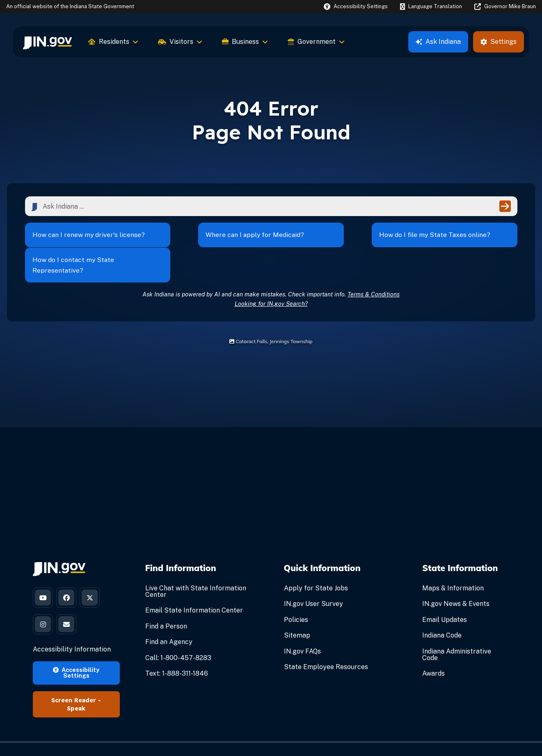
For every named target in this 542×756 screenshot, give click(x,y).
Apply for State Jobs (316, 564)
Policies (296, 595)
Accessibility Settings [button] (76, 649)
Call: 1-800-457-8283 (178, 633)
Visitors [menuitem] (180, 42)
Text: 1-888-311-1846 (177, 649)
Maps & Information (453, 564)
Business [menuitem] (245, 42)
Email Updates (445, 595)
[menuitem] (47, 42)
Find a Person (166, 602)
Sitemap (297, 611)
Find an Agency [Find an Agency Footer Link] (169, 618)
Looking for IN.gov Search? (271, 279)
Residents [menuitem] (113, 42)
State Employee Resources (326, 642)
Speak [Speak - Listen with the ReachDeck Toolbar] (76, 685)
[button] (356, 6)
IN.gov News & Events (456, 580)
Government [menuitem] (316, 42)
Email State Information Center (194, 586)
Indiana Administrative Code (457, 630)
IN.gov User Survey (313, 580)
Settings (499, 42)
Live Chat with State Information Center (196, 567)
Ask (438, 42)
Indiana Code (442, 611)
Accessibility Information (72, 626)
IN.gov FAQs (302, 627)
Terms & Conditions (374, 270)
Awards (433, 649)
